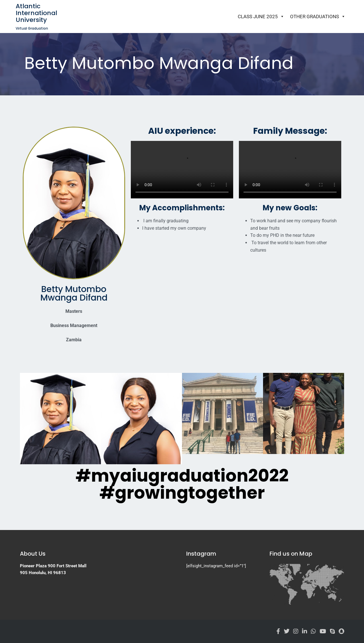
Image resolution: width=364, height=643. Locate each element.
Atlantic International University (36, 13)
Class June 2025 (261, 17)
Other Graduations (318, 17)
